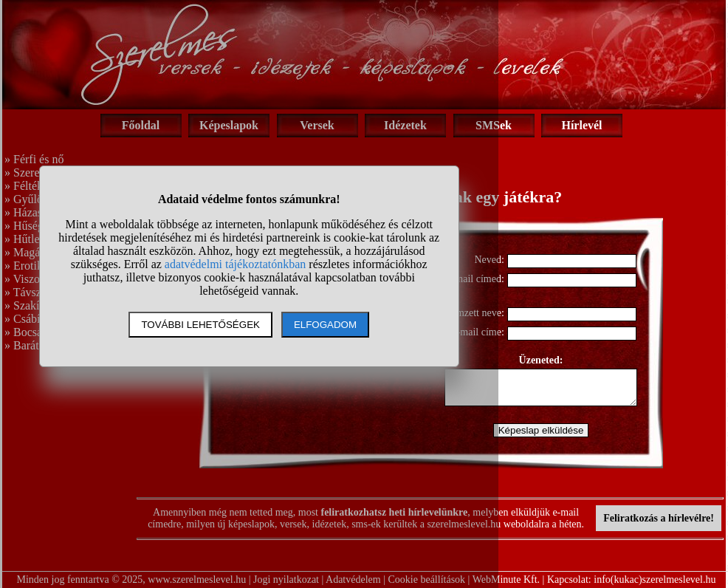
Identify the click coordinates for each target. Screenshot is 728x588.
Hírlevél (581, 125)
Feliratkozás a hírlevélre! (659, 518)
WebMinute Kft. (506, 580)
